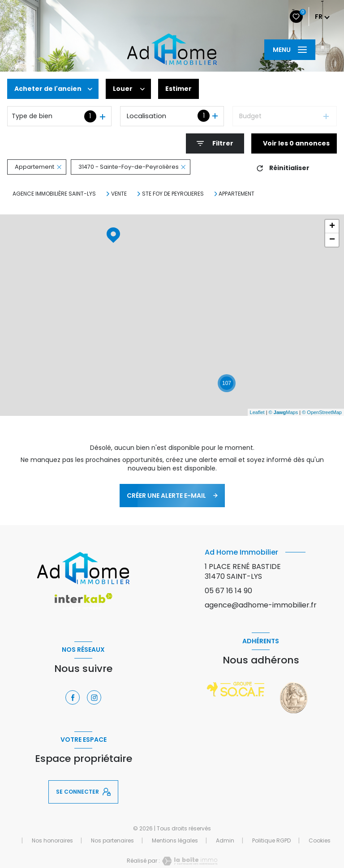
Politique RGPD (271, 840)
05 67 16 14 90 (228, 591)
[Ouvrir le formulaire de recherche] (215, 143)
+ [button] (332, 227)
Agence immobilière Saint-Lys (54, 194)
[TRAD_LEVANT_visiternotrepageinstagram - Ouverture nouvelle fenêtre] (94, 697)
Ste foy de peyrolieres (173, 194)
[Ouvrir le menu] (290, 50)
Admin (225, 840)
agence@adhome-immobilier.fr (261, 605)
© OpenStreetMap (322, 412)
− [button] (332, 240)
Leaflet (257, 412)
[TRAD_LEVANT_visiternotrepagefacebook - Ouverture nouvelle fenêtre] (73, 697)
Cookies (320, 841)
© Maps (284, 412)
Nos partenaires (112, 840)
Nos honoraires (52, 840)
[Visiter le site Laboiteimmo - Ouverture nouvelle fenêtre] (189, 861)
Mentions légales (175, 840)
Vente (119, 194)
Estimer (178, 89)
